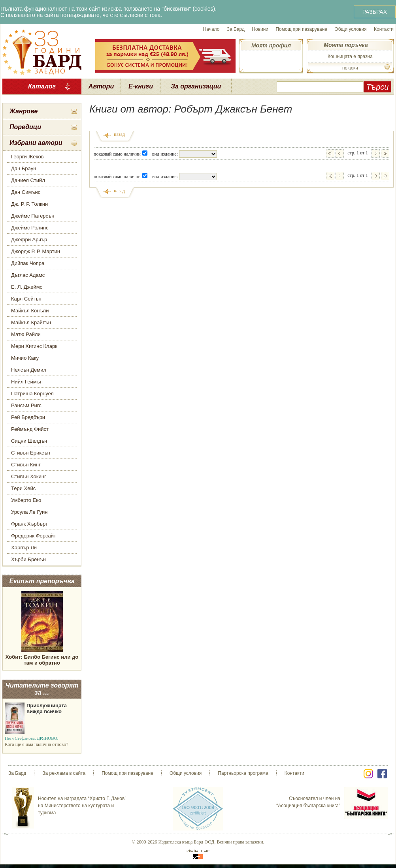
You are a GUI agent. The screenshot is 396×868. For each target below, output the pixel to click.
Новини (260, 29)
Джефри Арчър (29, 240)
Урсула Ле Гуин (29, 512)
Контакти (384, 29)
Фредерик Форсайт (34, 536)
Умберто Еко (26, 500)
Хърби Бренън (28, 559)
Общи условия (350, 29)
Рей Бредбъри (28, 417)
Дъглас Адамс (28, 275)
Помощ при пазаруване (301, 29)
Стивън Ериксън (31, 453)
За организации (196, 86)
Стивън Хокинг (29, 476)
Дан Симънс (26, 192)
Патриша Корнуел (32, 394)
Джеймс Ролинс (30, 228)
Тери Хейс (23, 488)
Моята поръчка (346, 45)
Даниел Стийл (28, 180)
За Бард (236, 29)
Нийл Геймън (27, 382)
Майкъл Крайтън (31, 322)
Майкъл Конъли (30, 311)
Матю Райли (26, 334)
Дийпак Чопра (28, 263)
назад (119, 134)
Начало (211, 29)
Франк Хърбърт (29, 524)
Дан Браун (24, 168)
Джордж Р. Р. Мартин (36, 251)
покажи (350, 68)
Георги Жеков (27, 157)
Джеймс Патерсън (33, 216)
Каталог (42, 86)
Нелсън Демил (29, 370)
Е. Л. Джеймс (27, 287)
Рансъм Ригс (26, 405)
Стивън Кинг (26, 465)
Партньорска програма (243, 773)
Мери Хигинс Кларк (34, 346)
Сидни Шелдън (29, 441)
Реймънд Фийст (30, 429)
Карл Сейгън (26, 299)
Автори (101, 86)
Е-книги (141, 86)
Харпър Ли (24, 548)
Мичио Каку (25, 358)
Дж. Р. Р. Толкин (29, 204)
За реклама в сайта (64, 773)
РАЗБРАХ (375, 12)
